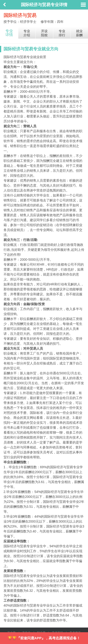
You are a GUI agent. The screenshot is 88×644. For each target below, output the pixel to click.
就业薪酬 (79, 33)
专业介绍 (27, 33)
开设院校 (44, 33)
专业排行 (62, 33)
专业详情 (9, 33)
